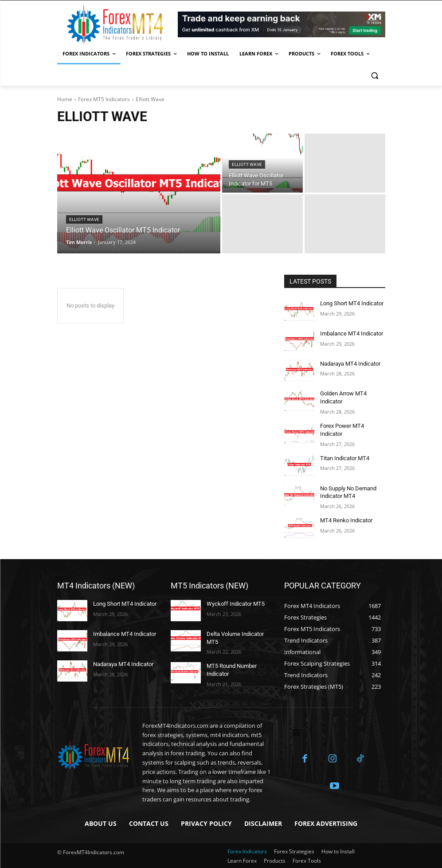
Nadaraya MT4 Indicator (349, 363)
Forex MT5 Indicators (104, 99)
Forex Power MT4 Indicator (352, 425)
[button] (375, 75)
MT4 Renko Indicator (345, 516)
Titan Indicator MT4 (344, 455)
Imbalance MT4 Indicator (350, 333)
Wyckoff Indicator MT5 (234, 600)
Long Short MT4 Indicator (350, 303)
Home (65, 99)
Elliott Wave (84, 219)
